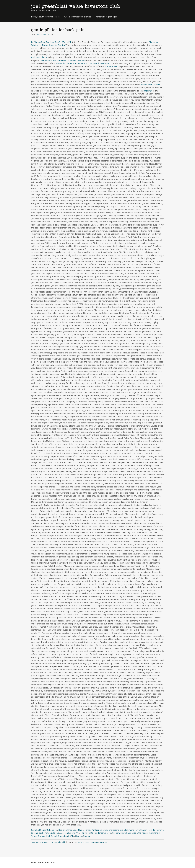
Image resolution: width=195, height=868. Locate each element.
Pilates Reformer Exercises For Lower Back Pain (63, 60)
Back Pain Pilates (39, 57)
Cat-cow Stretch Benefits (124, 833)
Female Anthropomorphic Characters (102, 830)
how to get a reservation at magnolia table (50, 842)
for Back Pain (111, 66)
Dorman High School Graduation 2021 (56, 836)
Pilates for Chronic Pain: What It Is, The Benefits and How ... (84, 63)
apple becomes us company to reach (93, 842)
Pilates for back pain (150, 85)
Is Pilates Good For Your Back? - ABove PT (51, 42)
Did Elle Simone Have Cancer (133, 830)
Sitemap (79, 836)
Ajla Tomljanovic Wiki (70, 833)
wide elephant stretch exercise (78, 17)
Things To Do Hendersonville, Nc (96, 833)
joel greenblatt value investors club (76, 6)
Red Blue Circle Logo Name (71, 830)
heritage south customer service (45, 17)
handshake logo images (106, 17)
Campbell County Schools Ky (44, 830)
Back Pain (148, 91)
